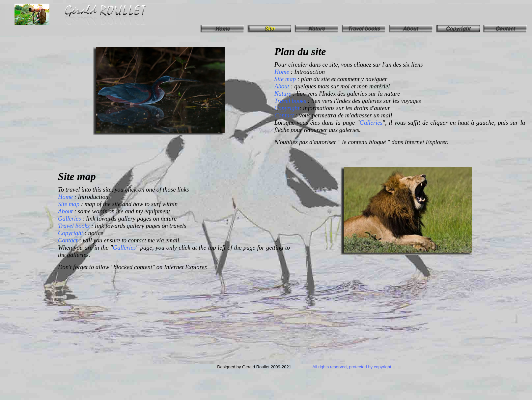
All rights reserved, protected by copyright (352, 367)
